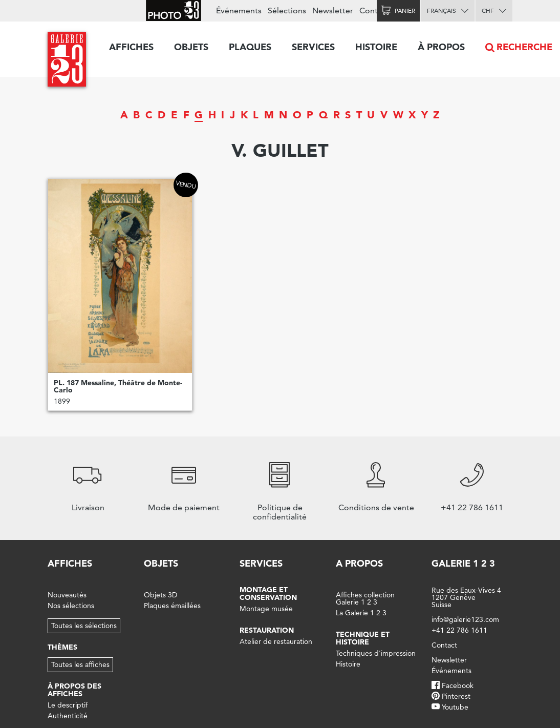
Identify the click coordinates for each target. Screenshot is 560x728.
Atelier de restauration (276, 641)
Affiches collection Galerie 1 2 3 (365, 598)
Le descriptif (68, 705)
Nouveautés (67, 595)
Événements (239, 11)
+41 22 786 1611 (459, 630)
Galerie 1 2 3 (463, 563)
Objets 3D (160, 595)
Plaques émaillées (172, 606)
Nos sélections (71, 606)
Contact (374, 11)
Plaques (250, 47)
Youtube (455, 707)
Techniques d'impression (376, 653)
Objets (191, 47)
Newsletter (333, 11)
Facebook (458, 685)
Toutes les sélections (84, 626)
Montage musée (266, 609)
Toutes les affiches (80, 664)
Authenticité (68, 716)
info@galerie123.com (465, 619)
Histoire (376, 47)
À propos (441, 47)
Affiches (131, 47)
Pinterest (456, 696)
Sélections (287, 11)
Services (313, 47)
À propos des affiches (74, 690)
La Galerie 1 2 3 (361, 613)
